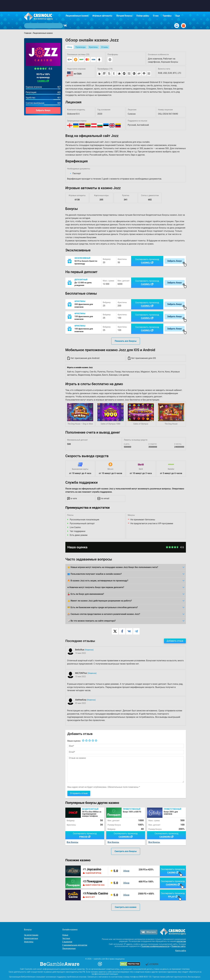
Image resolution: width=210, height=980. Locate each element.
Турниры (167, 16)
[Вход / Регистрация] (177, 26)
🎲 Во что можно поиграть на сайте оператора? (92, 621)
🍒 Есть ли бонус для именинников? (86, 594)
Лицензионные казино (77, 16)
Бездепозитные (31, 938)
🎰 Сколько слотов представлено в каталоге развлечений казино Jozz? (104, 614)
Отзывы (105, 47)
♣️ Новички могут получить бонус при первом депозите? (96, 587)
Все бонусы (72, 842)
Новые (65, 935)
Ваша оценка (74, 741)
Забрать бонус (43, 110)
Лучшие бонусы (124, 16)
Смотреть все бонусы (126, 851)
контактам (181, 941)
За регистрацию (31, 935)
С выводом (67, 942)
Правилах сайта (178, 946)
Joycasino (94, 869)
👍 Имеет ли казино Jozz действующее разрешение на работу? (100, 601)
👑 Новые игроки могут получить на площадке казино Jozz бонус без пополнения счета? (113, 567)
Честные (66, 938)
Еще (178, 16)
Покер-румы (143, 16)
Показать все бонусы (126, 341)
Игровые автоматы (102, 16)
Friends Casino (97, 893)
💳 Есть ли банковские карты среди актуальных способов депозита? (103, 607)
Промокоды (80, 47)
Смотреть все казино (126, 907)
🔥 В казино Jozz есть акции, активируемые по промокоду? (98, 581)
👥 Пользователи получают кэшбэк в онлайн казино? (95, 574)
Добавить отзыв (175, 641)
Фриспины (93, 47)
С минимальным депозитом (75, 945)
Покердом (94, 881)
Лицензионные (69, 948)
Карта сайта (181, 951)
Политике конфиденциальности (155, 946)
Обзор (69, 47)
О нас (156, 16)
